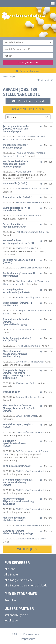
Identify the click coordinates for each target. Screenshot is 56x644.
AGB (14, 634)
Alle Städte (11, 574)
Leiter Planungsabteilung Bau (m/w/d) (17, 339)
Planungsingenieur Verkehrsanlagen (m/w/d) (17, 291)
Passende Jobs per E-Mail (28, 101)
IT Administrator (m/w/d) (17, 466)
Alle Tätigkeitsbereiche (19, 580)
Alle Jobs (10, 569)
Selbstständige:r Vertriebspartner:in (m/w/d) (18, 242)
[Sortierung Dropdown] (47, 117)
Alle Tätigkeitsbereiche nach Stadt (26, 585)
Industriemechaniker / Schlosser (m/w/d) (15, 146)
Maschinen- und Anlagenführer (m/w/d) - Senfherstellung (16, 354)
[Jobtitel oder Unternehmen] (28, 49)
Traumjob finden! (28, 62)
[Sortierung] (25, 117)
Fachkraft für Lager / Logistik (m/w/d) (19, 261)
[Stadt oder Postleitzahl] (28, 56)
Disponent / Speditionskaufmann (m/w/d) (14, 443)
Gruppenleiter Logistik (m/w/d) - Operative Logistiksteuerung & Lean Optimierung (17, 374)
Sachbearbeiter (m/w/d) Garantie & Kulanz (16, 209)
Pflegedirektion (12, 392)
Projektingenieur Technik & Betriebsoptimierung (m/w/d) (18, 482)
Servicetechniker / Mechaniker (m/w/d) (14, 226)
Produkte (10, 600)
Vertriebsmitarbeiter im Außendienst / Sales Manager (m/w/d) (16, 164)
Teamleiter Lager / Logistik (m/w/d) (18, 426)
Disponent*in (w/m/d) (15, 183)
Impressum (28, 639)
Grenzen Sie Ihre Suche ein (28, 109)
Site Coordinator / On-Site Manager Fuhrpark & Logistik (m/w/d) (19, 408)
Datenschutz (31, 634)
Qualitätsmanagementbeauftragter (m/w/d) (19, 274)
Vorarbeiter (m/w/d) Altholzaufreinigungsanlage (18, 532)
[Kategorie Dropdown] (50, 42)
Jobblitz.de (11, 620)
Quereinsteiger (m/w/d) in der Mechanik (17, 304)
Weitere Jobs (27, 549)
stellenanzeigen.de (16, 615)
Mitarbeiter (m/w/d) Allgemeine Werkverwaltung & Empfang (18, 501)
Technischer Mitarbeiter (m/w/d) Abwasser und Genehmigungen (16, 129)
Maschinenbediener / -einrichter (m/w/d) (16, 519)
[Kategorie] (25, 42)
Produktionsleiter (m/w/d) (18, 197)
